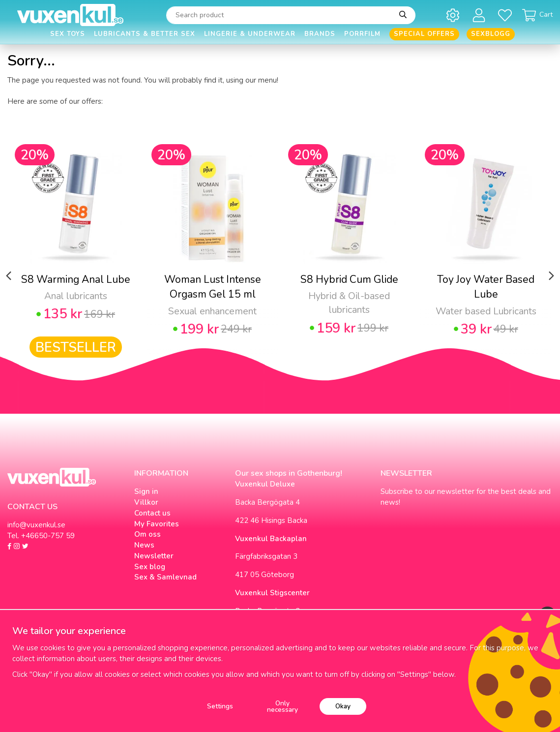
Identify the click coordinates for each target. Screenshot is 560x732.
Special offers (424, 34)
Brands (320, 34)
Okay (343, 706)
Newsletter (154, 556)
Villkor (146, 502)
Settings (220, 706)
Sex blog (150, 567)
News (144, 545)
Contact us (152, 513)
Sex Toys (68, 34)
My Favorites (157, 524)
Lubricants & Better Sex (145, 34)
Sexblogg (491, 34)
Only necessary (282, 707)
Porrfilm (362, 34)
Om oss (147, 534)
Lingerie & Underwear (250, 34)
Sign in (146, 491)
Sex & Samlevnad (165, 577)
